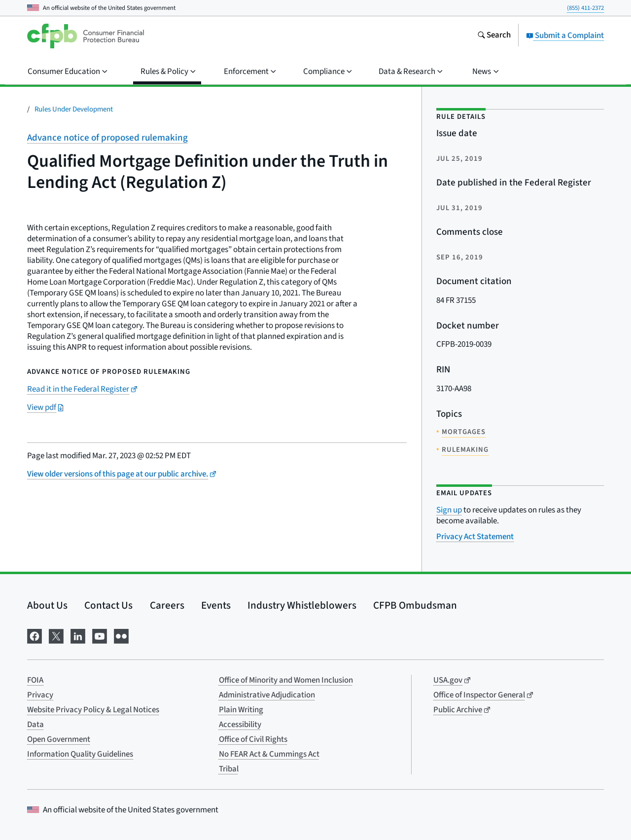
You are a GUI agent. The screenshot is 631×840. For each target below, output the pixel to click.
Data (35, 725)
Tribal (229, 769)
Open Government (59, 739)
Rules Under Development (74, 109)
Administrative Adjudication (267, 695)
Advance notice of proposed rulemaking (107, 138)
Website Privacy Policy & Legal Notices (93, 710)
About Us (47, 605)
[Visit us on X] (56, 635)
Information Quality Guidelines (80, 754)
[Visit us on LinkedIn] (78, 635)
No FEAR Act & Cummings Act (269, 754)
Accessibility (240, 725)
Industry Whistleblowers (302, 605)
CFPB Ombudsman (415, 605)
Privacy (40, 695)
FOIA (35, 680)
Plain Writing (241, 710)
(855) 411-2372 (585, 8)
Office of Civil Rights (253, 739)
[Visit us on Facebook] (35, 635)
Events (216, 605)
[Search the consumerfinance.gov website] (494, 36)
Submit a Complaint (565, 36)
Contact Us (108, 605)
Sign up (449, 510)
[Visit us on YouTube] (100, 635)
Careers (167, 605)
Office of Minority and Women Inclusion (286, 680)
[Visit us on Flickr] (121, 635)
